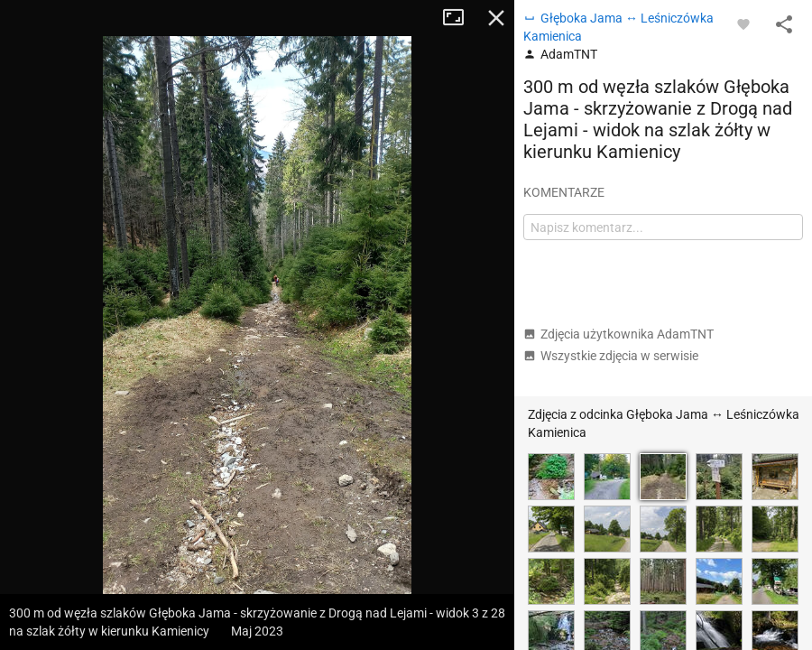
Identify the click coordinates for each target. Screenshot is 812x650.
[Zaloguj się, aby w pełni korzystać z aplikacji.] (743, 23)
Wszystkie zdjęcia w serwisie (611, 356)
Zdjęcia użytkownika (618, 334)
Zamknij (496, 18)
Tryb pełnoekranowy (460, 18)
